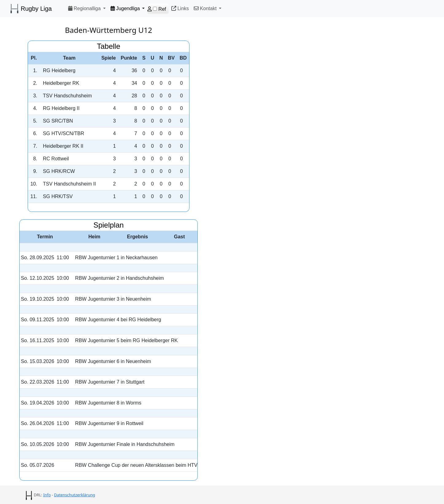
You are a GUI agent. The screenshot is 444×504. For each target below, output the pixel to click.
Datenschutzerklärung (75, 495)
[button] (87, 8)
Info (47, 495)
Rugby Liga (31, 9)
